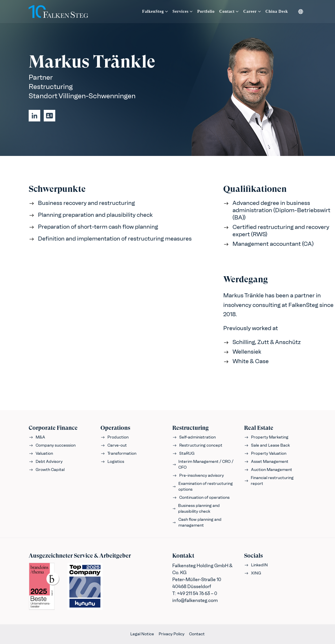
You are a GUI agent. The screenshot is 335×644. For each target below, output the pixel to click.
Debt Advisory (46, 462)
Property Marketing (266, 437)
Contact (197, 634)
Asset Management (266, 462)
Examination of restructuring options (203, 486)
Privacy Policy (172, 634)
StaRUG (183, 453)
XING (253, 573)
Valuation (41, 453)
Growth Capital (47, 470)
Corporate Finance (53, 428)
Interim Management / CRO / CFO (203, 464)
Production (115, 437)
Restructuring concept (197, 445)
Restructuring (191, 428)
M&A (37, 437)
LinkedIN (256, 565)
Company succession (52, 445)
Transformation (118, 453)
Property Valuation (265, 453)
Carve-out (114, 445)
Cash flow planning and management (197, 522)
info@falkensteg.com (195, 600)
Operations (115, 428)
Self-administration (194, 437)
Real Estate (259, 428)
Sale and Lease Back (267, 445)
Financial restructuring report (269, 481)
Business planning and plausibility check (196, 509)
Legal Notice (142, 634)
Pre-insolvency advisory (198, 475)
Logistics (112, 462)
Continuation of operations (201, 497)
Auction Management (268, 470)
